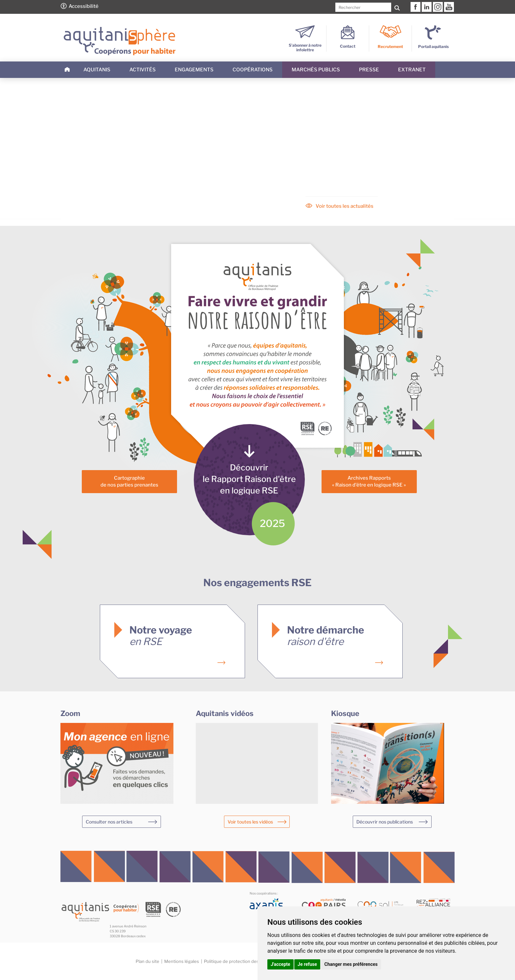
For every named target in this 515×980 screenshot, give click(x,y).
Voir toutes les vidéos (250, 822)
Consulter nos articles (109, 822)
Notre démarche (326, 636)
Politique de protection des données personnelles (255, 961)
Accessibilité (84, 6)
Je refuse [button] (307, 964)
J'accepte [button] (280, 964)
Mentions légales (182, 961)
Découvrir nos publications (385, 822)
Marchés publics (316, 70)
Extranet (412, 70)
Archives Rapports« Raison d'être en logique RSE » (369, 481)
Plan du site (147, 961)
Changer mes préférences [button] (351, 964)
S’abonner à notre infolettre (305, 45)
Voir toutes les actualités (345, 206)
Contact (348, 44)
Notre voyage (161, 636)
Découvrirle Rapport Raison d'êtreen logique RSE (249, 479)
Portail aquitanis (433, 47)
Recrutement (390, 47)
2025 (272, 524)
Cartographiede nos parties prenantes (129, 481)
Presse (369, 70)
